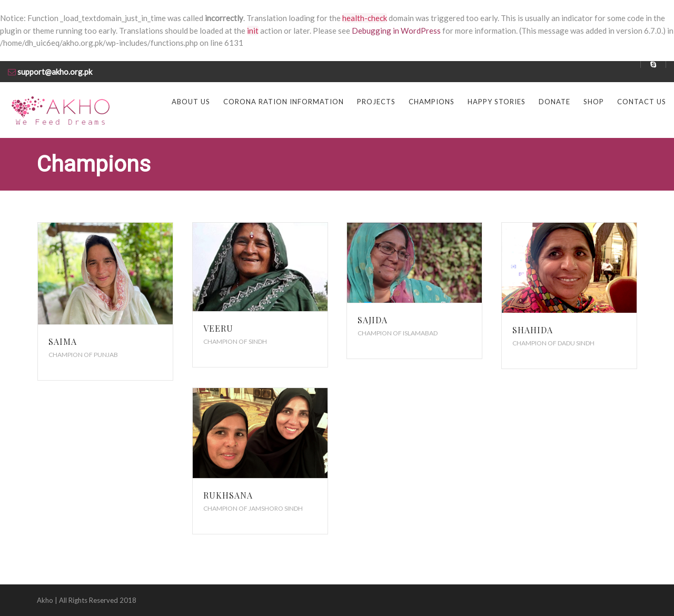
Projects (376, 102)
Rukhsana (228, 495)
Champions (432, 102)
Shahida (533, 330)
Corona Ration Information (284, 102)
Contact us (642, 102)
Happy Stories (497, 102)
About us (191, 102)
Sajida (373, 320)
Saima (63, 341)
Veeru (218, 328)
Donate (554, 102)
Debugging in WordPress (396, 31)
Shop (594, 102)
